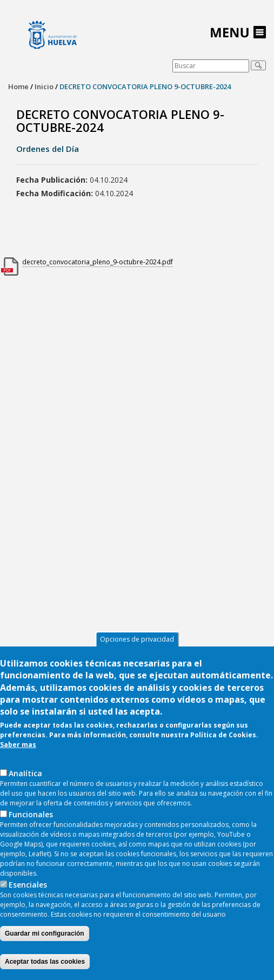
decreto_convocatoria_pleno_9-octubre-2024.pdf (98, 262)
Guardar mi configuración (45, 938)
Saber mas (18, 749)
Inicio (44, 86)
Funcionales (31, 819)
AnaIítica (25, 778)
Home (18, 86)
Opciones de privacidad (137, 644)
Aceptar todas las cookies (45, 966)
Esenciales (28, 889)
